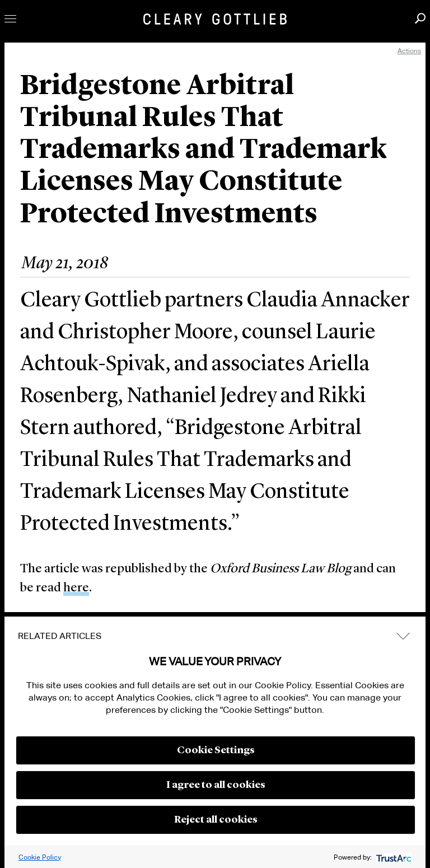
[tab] (215, 636)
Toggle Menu (10, 19)
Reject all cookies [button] (216, 820)
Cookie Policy (40, 857)
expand (403, 636)
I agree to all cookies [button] (216, 785)
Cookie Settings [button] (216, 750)
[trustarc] (393, 857)
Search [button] (420, 18)
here (76, 588)
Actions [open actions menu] (409, 51)
